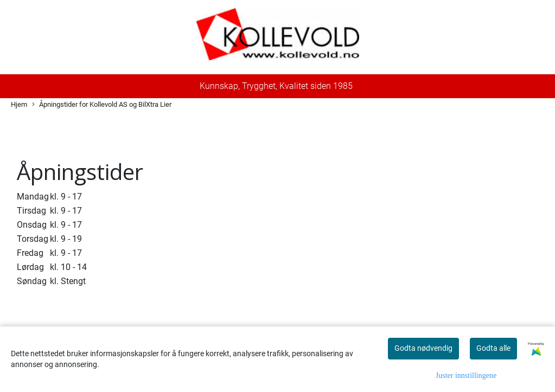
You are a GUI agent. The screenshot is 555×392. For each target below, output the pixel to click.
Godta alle (493, 348)
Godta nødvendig (423, 348)
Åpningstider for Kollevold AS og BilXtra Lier (102, 105)
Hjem (19, 104)
